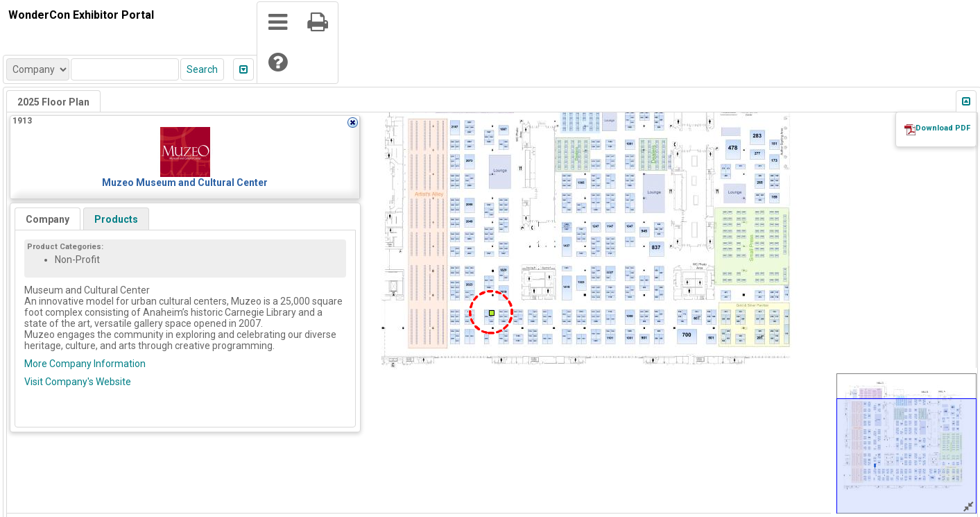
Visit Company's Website (78, 382)
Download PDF (943, 128)
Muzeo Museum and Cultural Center (185, 183)
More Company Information (85, 364)
